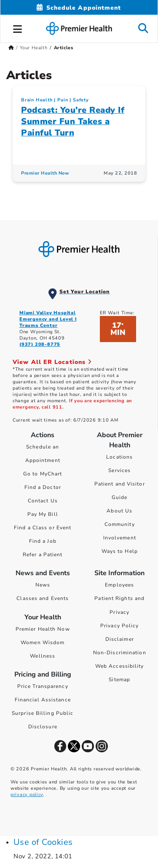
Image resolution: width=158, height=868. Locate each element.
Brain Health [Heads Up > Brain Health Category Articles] (37, 100)
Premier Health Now (43, 629)
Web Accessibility (120, 666)
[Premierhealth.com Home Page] (11, 48)
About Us (119, 511)
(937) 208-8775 (40, 344)
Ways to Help (120, 551)
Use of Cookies (43, 842)
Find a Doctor (43, 487)
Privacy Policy (119, 626)
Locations (119, 457)
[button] (18, 28)
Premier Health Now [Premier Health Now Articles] (45, 173)
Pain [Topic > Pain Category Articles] (63, 100)
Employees (119, 585)
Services (119, 470)
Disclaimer (120, 639)
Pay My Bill (43, 514)
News (43, 585)
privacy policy (27, 795)
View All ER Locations (52, 362)
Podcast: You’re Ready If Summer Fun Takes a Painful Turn (73, 121)
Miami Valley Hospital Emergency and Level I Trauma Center (48, 319)
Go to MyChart (43, 474)
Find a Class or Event (43, 528)
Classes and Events (43, 598)
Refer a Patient (43, 555)
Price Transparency (43, 686)
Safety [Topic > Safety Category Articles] (81, 100)
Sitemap (119, 680)
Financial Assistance (43, 700)
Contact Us (43, 501)
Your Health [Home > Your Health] (34, 48)
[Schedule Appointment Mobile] (79, 8)
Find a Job (43, 541)
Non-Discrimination (120, 653)
